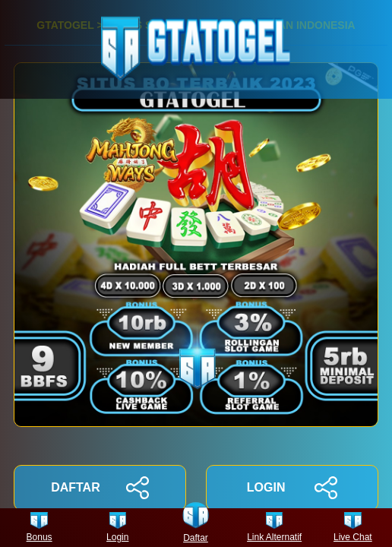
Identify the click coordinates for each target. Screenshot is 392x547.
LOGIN (292, 488)
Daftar (196, 528)
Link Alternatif (274, 528)
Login (117, 528)
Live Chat (353, 528)
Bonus (40, 528)
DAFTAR (100, 488)
